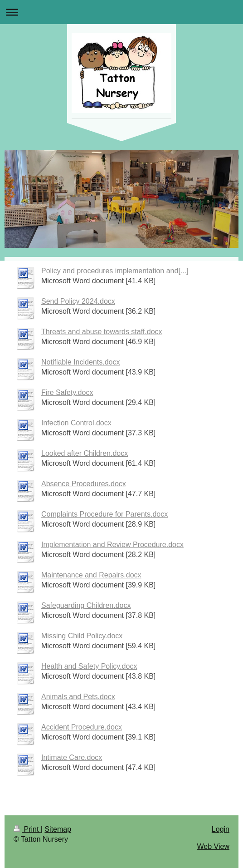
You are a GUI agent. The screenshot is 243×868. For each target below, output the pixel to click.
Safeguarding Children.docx (86, 605)
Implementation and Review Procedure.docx (112, 545)
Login (221, 829)
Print (27, 829)
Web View (213, 846)
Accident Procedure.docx (82, 727)
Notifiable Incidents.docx (80, 362)
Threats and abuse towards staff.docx (102, 332)
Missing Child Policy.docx (82, 636)
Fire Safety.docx (67, 392)
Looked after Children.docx (85, 453)
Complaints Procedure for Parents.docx (104, 514)
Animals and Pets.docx (78, 697)
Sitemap (58, 829)
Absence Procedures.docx (84, 484)
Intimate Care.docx (72, 757)
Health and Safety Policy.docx (89, 666)
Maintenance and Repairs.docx (91, 575)
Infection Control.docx (76, 423)
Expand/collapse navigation (121, 12)
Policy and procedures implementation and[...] (115, 271)
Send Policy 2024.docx (78, 301)
